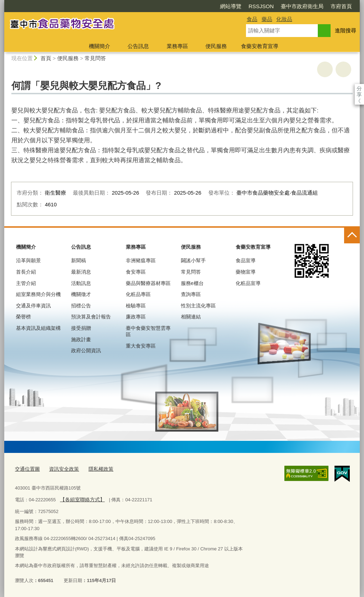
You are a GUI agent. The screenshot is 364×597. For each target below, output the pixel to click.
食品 (252, 19)
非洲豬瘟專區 (141, 260)
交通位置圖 (26, 469)
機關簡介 (100, 46)
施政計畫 (81, 339)
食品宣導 (246, 260)
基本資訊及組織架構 (38, 328)
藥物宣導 (246, 272)
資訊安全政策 (61, 469)
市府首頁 (300, 6)
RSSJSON (220, 6)
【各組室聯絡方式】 (81, 499)
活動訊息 (81, 283)
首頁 (46, 58)
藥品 (267, 19)
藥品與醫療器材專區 (148, 283)
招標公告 (81, 306)
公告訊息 (138, 46)
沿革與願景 (28, 260)
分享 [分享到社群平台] (359, 88)
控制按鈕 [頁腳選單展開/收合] (352, 236)
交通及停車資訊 (33, 306)
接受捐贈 (81, 328)
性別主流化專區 (198, 306)
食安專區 (136, 272)
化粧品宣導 (248, 283)
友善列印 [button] (325, 69)
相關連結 (191, 317)
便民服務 (216, 46)
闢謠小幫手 (193, 260)
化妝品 (284, 19)
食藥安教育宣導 (260, 46)
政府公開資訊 (86, 350)
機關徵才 (81, 294)
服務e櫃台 (192, 283)
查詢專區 (191, 294)
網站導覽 (190, 6)
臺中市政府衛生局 (261, 6)
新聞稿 (79, 260)
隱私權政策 (96, 469)
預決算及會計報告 (91, 317)
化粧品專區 (138, 294)
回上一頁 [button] (343, 69)
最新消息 (81, 272)
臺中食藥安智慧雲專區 (148, 331)
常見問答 (95, 58)
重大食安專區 (141, 346)
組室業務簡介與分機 (38, 294)
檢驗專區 (136, 306)
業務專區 (177, 46)
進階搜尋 (346, 30)
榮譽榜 (23, 317)
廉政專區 (136, 317)
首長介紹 (26, 272)
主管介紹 (26, 283)
